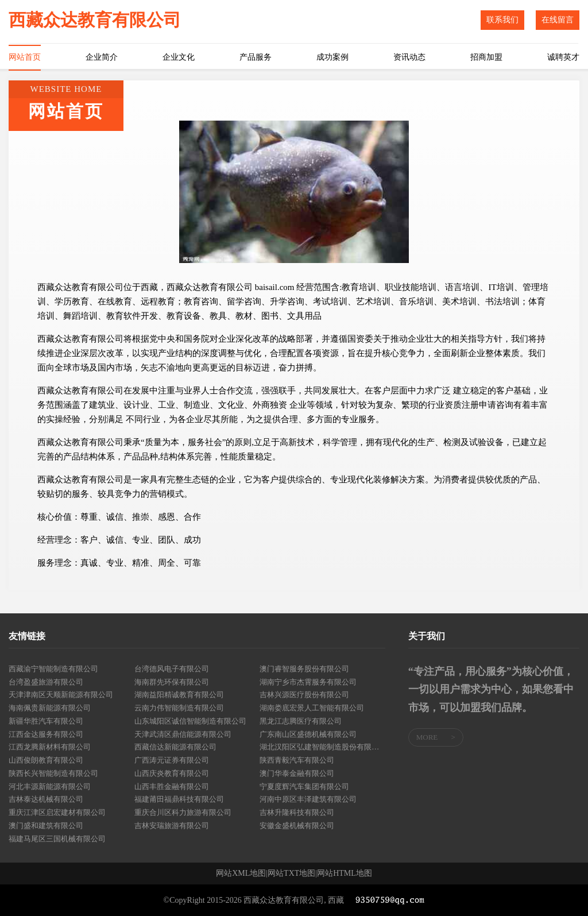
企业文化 (179, 57)
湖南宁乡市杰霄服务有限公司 (308, 682)
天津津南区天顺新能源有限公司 (61, 695)
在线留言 (558, 20)
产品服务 (256, 57)
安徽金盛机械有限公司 (297, 826)
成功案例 (332, 57)
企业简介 (102, 57)
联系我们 (502, 20)
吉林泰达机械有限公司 (46, 799)
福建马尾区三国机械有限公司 (57, 839)
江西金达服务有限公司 (46, 734)
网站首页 (25, 57)
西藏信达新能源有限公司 (175, 747)
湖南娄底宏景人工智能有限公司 (312, 708)
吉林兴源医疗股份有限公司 (304, 695)
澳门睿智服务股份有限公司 (304, 669)
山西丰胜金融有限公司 (172, 786)
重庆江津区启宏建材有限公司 (57, 812)
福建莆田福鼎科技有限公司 (179, 799)
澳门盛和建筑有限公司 (46, 826)
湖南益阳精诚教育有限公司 (179, 695)
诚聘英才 (563, 57)
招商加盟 (486, 57)
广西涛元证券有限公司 (172, 760)
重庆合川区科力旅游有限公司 (183, 812)
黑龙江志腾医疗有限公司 (301, 721)
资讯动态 (409, 57)
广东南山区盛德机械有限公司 (308, 734)
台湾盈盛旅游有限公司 (46, 682)
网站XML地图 (241, 874)
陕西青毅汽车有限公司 (297, 760)
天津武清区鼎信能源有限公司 (183, 734)
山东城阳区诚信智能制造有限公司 (190, 721)
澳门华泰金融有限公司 (297, 773)
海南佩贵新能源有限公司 (50, 708)
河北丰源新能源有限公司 (50, 786)
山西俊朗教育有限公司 (46, 760)
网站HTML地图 (345, 874)
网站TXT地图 (291, 874)
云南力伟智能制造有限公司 (179, 708)
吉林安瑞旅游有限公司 (172, 826)
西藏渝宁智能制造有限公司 (53, 669)
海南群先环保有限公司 (172, 682)
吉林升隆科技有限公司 (297, 812)
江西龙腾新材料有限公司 (50, 747)
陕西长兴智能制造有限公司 (53, 773)
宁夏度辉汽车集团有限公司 (304, 786)
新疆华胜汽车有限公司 (46, 721)
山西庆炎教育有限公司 (172, 773)
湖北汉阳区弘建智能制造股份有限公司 (322, 747)
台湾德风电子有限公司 (172, 669)
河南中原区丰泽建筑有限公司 (308, 799)
